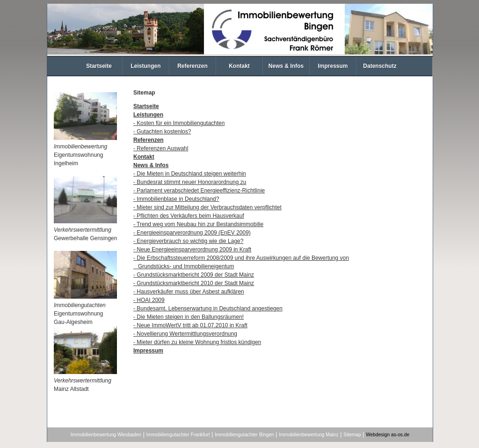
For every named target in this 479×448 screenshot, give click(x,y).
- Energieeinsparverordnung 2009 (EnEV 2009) (192, 233)
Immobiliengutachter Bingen (244, 435)
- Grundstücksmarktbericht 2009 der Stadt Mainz (194, 275)
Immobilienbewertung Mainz (308, 435)
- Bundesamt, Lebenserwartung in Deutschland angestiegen (208, 308)
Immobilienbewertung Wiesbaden (106, 435)
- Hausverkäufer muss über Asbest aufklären (189, 292)
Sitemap (352, 435)
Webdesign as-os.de (388, 435)
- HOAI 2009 (149, 300)
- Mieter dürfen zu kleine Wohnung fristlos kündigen (197, 342)
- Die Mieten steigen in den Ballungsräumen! (189, 317)
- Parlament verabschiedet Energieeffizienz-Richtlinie (199, 191)
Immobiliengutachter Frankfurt (178, 435)
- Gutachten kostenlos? (162, 132)
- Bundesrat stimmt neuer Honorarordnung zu (190, 182)
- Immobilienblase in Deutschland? (176, 199)
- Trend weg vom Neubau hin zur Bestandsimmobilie (198, 224)
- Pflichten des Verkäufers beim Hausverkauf (189, 216)
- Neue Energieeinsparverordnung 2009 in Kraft (192, 250)
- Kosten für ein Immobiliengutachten (179, 123)
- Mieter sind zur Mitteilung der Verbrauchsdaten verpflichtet (207, 207)
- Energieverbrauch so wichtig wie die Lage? (188, 241)
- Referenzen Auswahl (161, 148)
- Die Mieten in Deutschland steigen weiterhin (190, 174)
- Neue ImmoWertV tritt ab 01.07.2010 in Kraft (190, 325)
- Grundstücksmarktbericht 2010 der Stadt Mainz (194, 283)
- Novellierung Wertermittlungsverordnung (185, 334)
